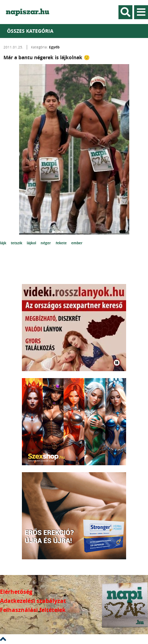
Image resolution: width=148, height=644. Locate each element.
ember (77, 243)
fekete (62, 243)
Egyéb (54, 47)
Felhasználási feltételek (33, 610)
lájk (4, 243)
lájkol (32, 243)
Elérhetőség (16, 592)
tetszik (17, 243)
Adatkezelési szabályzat (33, 601)
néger (46, 243)
